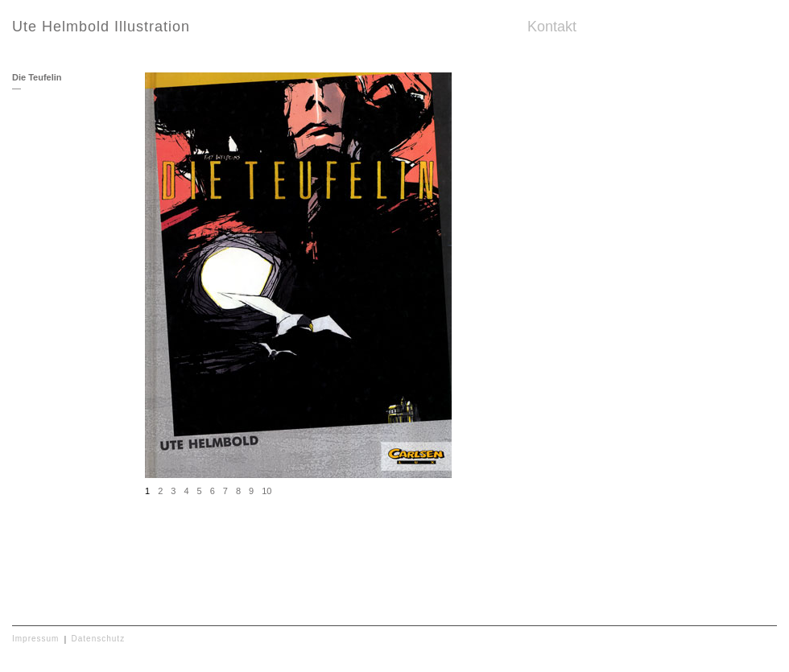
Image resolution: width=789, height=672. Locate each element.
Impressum (35, 639)
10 (266, 491)
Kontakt (552, 27)
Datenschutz (99, 639)
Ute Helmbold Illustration (101, 27)
